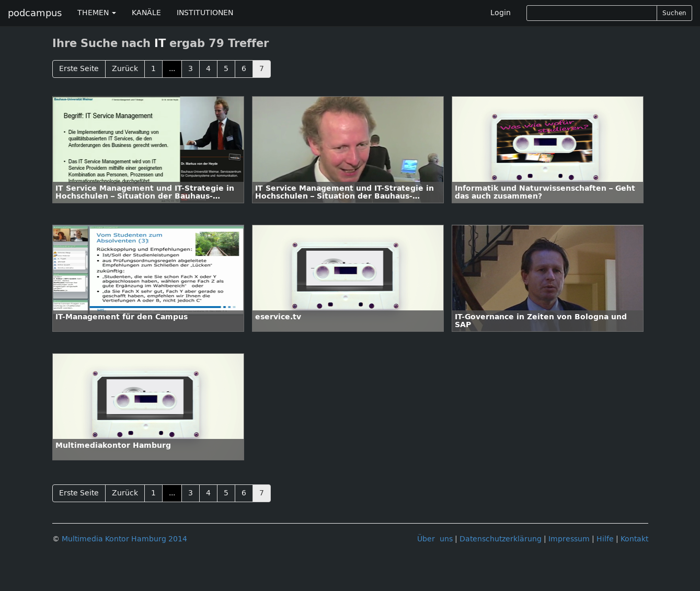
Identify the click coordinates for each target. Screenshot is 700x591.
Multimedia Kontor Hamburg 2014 (124, 539)
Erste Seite (79, 69)
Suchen (674, 13)
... (172, 69)
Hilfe (605, 539)
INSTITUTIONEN (205, 13)
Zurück (125, 69)
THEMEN (97, 13)
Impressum (569, 539)
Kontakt (634, 539)
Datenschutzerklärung (501, 539)
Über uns (435, 539)
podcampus (35, 13)
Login (501, 13)
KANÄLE (146, 13)
